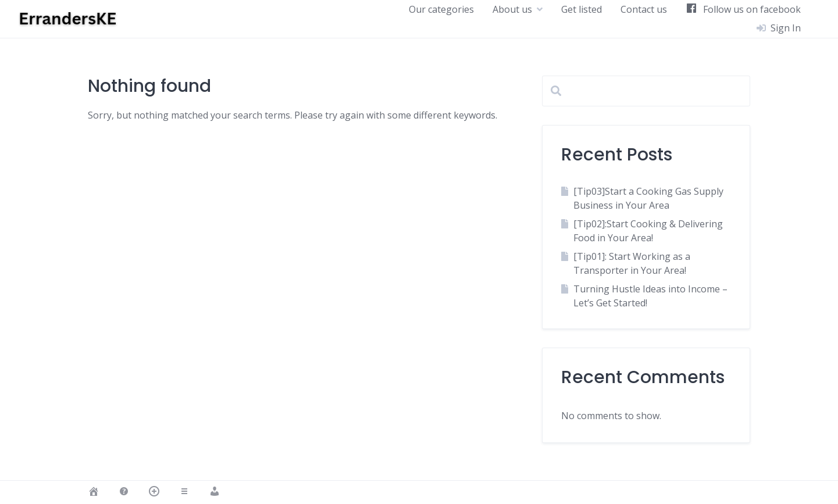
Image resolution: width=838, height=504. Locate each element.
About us (512, 9)
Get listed (582, 9)
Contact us (644, 9)
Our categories (441, 9)
